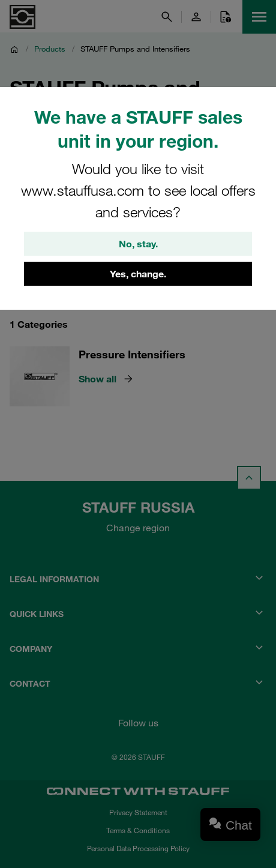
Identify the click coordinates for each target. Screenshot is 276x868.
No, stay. (138, 244)
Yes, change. (138, 274)
